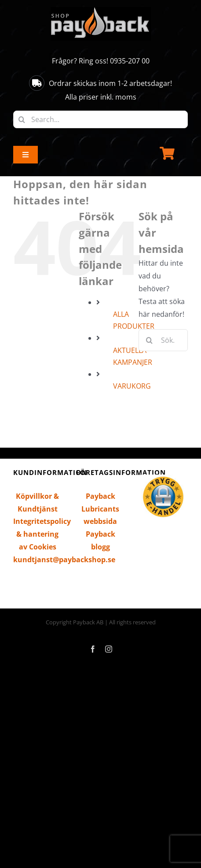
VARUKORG (132, 386)
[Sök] (22, 119)
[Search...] (100, 119)
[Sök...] (163, 340)
